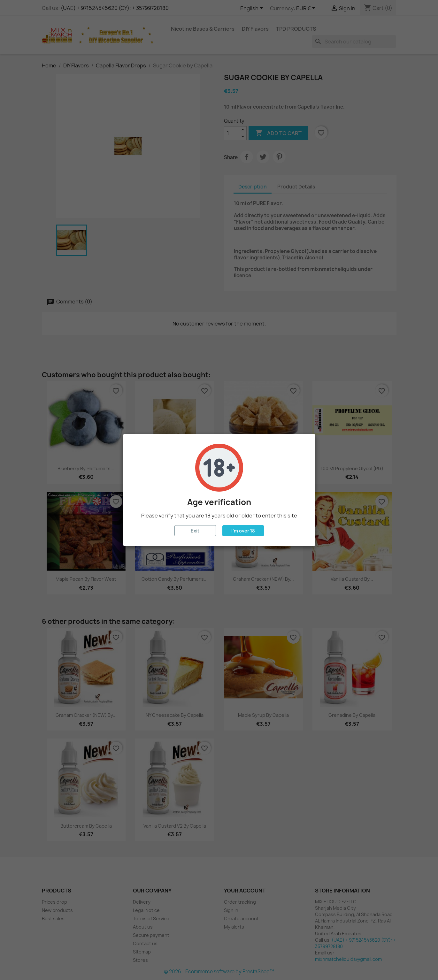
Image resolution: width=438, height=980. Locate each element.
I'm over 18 (243, 531)
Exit (195, 531)
